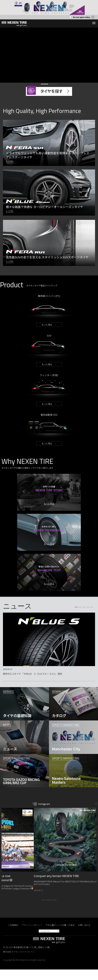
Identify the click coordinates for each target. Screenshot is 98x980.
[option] (49, 7)
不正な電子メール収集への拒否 (60, 935)
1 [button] (45, 84)
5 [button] (92, 618)
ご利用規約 (13, 935)
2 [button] (53, 84)
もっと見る (47, 325)
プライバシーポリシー (32, 935)
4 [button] (88, 618)
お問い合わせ (84, 935)
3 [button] (84, 618)
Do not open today (81, 17)
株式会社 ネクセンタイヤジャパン (19, 962)
